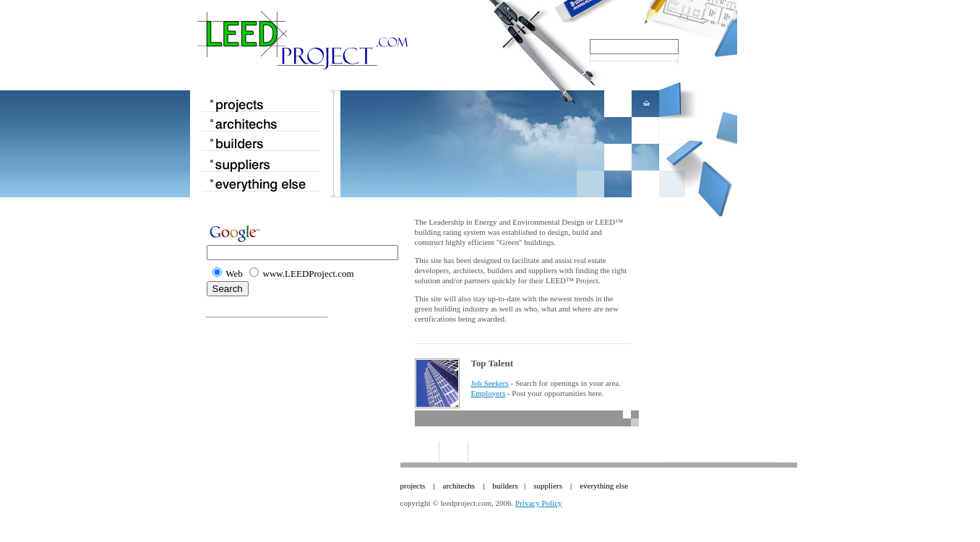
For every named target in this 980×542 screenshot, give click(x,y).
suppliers (548, 486)
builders (505, 486)
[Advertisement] (720, 306)
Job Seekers (490, 383)
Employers (489, 393)
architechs (459, 486)
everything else (604, 486)
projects (413, 486)
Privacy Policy (538, 503)
